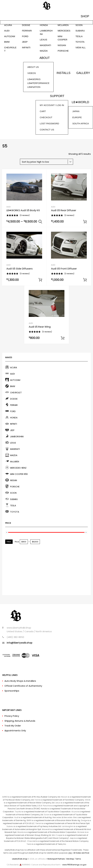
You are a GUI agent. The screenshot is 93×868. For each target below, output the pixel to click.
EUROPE (77, 117)
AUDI (7, 31)
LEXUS (44, 40)
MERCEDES (64, 31)
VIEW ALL (81, 47)
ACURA (8, 25)
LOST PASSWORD (49, 123)
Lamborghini (68, 826)
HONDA (44, 25)
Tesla (29, 844)
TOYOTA (80, 42)
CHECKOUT (46, 117)
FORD (25, 36)
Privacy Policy (12, 716)
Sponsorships (12, 691)
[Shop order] (46, 162)
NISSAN (62, 45)
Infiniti (88, 800)
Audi (16, 817)
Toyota (18, 812)
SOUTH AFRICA (81, 123)
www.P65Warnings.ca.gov (74, 865)
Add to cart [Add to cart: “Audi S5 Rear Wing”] (63, 338)
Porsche (46, 806)
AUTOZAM (10, 36)
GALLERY (83, 73)
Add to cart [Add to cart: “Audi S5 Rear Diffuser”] (85, 222)
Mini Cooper (57, 835)
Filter (9, 542)
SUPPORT (57, 96)
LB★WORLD (80, 102)
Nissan (64, 797)
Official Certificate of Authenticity (23, 686)
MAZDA (44, 51)
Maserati (46, 829)
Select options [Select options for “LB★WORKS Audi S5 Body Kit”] (40, 222)
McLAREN (63, 25)
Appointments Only (15, 731)
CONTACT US (47, 130)
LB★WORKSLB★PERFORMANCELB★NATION (38, 83)
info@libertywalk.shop (19, 643)
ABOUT (45, 58)
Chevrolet (31, 841)
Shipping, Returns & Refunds (20, 721)
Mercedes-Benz (71, 817)
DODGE (26, 25)
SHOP (85, 16)
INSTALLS (63, 73)
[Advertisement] (46, 568)
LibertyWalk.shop (20, 859)
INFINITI (26, 47)
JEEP (25, 42)
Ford (37, 800)
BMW (7, 42)
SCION (79, 25)
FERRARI (27, 31)
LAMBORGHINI (46, 32)
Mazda (21, 832)
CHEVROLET (10, 49)
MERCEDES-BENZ (18, 468)
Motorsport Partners (56, 859)
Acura (74, 812)
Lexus (58, 803)
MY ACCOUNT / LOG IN (52, 105)
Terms (78, 859)
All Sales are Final (81, 853)
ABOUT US (33, 67)
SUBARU (80, 31)
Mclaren (81, 832)
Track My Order (13, 726)
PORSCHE (63, 51)
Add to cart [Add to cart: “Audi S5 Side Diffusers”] (40, 280)
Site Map (70, 859)
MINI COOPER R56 (19, 474)
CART (43, 111)
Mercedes (57, 817)
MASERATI (46, 45)
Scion (47, 815)
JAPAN (76, 111)
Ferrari (38, 823)
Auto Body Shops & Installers (20, 681)
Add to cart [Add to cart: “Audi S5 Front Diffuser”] (85, 280)
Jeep (72, 838)
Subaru (10, 826)
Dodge (84, 820)
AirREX (5, 797)
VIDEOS (32, 73)
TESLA (79, 36)
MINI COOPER (62, 38)
